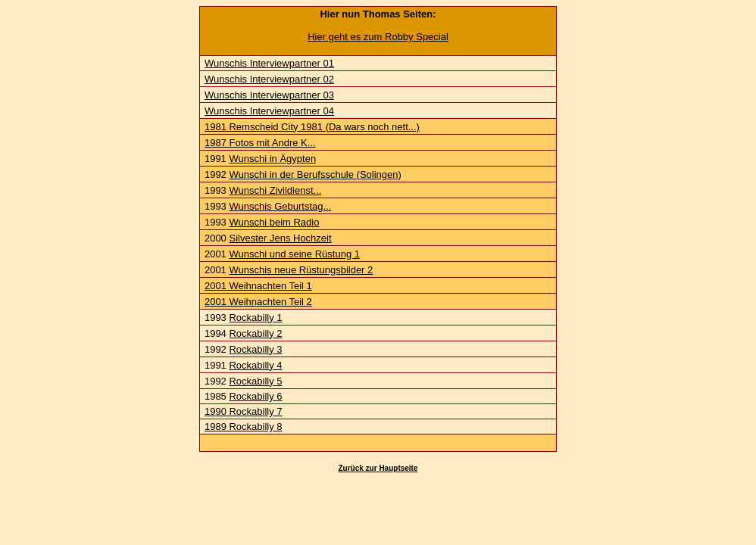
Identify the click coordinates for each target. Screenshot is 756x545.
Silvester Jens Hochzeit (280, 238)
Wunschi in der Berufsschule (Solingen (313, 174)
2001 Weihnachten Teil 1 (258, 286)
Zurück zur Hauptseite (378, 468)
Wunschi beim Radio (274, 222)
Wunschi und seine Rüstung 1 (294, 254)
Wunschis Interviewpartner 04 (269, 111)
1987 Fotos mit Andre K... (260, 143)
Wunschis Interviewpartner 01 (269, 63)
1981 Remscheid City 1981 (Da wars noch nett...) (312, 127)
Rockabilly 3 (255, 349)
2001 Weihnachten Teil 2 (258, 302)
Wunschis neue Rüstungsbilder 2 (301, 270)
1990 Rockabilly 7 (244, 411)
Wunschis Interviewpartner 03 (269, 95)
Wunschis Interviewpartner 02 (269, 79)
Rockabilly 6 (255, 396)
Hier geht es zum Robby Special (378, 37)
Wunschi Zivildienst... (275, 190)
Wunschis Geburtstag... (280, 206)
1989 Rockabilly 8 (244, 427)
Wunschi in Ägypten (272, 159)
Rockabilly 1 (255, 318)
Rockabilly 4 (255, 365)
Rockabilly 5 (255, 381)
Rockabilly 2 (255, 333)
